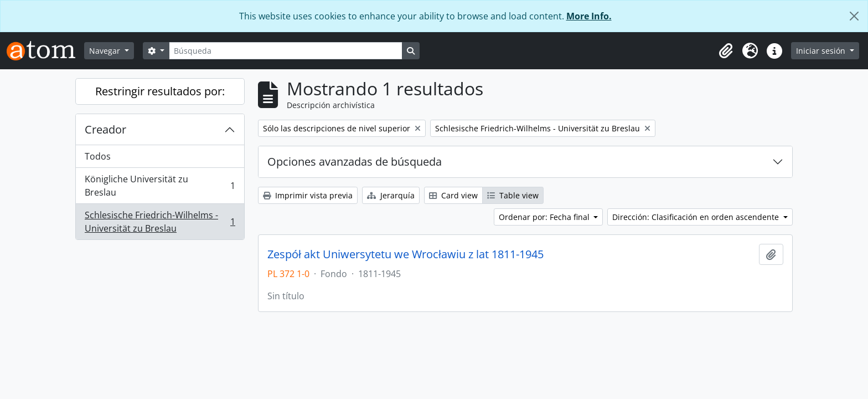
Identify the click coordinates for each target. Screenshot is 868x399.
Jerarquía (391, 195)
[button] (726, 51)
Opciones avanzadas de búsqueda (355, 162)
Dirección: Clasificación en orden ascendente (697, 217)
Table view (513, 195)
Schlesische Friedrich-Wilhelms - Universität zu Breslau (160, 222)
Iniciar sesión (822, 51)
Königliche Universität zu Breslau (160, 186)
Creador (105, 129)
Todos (98, 156)
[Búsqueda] (286, 51)
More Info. (589, 16)
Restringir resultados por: (160, 91)
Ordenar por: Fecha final (545, 217)
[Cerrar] (854, 16)
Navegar (106, 51)
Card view (453, 195)
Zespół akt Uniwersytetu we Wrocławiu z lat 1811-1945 (405, 254)
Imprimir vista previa (308, 195)
